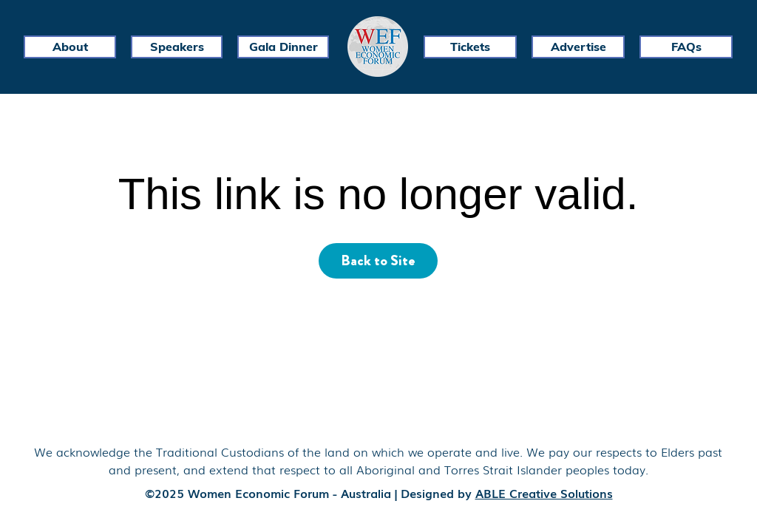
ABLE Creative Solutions (544, 493)
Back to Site (378, 260)
